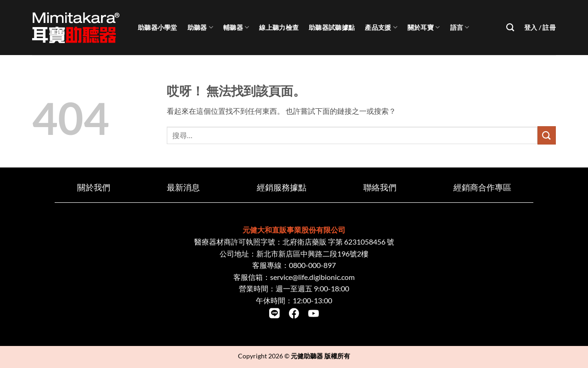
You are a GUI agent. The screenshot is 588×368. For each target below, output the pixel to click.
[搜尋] (510, 28)
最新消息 (183, 187)
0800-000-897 (312, 265)
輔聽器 (236, 27)
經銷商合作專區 (482, 187)
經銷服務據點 (282, 187)
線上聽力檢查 (279, 27)
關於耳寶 (424, 27)
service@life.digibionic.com (312, 277)
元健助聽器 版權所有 (320, 356)
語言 (460, 27)
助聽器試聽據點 (332, 27)
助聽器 (200, 27)
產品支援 (381, 27)
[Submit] (547, 135)
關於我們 (94, 187)
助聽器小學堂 (158, 27)
